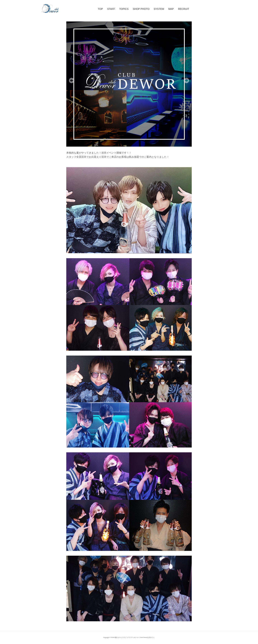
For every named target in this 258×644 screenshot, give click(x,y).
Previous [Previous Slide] (72, 80)
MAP (171, 9)
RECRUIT (184, 9)
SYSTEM (159, 9)
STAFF (111, 9)
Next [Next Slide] (186, 80)
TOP (100, 9)
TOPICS (124, 9)
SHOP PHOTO (141, 9)
